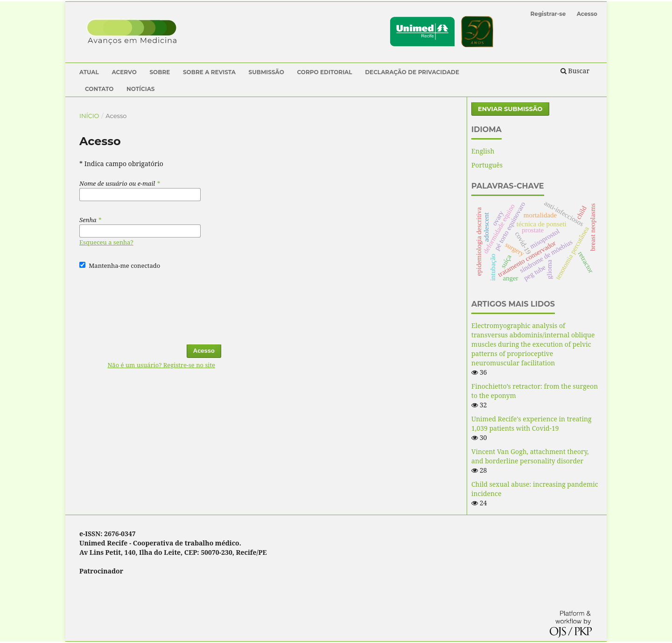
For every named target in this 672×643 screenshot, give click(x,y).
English (483, 151)
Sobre (160, 72)
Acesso (587, 14)
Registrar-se (548, 14)
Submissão (266, 72)
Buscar (575, 71)
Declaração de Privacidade (412, 72)
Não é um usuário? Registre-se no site (161, 365)
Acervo (124, 72)
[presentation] (150, 302)
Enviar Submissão (510, 109)
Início (89, 116)
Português (487, 165)
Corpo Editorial (324, 72)
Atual (89, 72)
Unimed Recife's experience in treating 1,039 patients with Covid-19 (532, 423)
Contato (99, 89)
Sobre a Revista (209, 72)
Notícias (141, 89)
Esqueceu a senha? (106, 242)
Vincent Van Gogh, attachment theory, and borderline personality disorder (530, 456)
